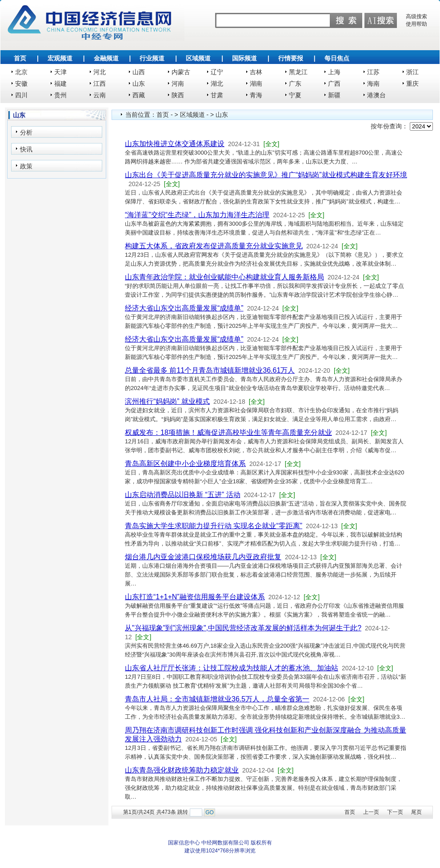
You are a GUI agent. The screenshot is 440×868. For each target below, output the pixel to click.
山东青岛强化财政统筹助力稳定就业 (182, 770)
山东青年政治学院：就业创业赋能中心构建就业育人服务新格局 (224, 277)
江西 (100, 84)
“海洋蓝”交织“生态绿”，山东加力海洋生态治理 (197, 215)
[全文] (272, 144)
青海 (256, 95)
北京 (21, 72)
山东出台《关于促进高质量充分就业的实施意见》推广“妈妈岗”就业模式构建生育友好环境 (266, 175)
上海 (334, 72)
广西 (334, 84)
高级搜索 (416, 16)
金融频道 (106, 58)
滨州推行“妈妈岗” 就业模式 (167, 401)
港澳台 (376, 95)
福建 (60, 84)
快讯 (26, 149)
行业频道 (152, 58)
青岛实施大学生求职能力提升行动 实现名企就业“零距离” (214, 526)
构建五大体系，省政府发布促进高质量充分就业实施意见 (214, 246)
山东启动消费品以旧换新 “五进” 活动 (183, 495)
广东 (295, 84)
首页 (20, 58)
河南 (178, 84)
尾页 (416, 812)
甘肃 (217, 95)
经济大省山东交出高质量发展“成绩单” (184, 308)
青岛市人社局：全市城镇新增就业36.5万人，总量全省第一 (217, 699)
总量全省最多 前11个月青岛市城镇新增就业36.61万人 (210, 370)
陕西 (178, 95)
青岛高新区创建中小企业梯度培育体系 (185, 464)
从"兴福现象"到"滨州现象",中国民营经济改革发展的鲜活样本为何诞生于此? (243, 628)
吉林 (256, 72)
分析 (26, 132)
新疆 (334, 95)
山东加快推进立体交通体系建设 (175, 144)
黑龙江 (298, 72)
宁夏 (295, 95)
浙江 (412, 72)
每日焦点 (337, 58)
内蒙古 (181, 72)
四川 (21, 95)
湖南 (256, 84)
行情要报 (291, 58)
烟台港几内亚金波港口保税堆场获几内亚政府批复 (203, 557)
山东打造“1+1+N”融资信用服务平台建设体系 (195, 597)
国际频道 (244, 58)
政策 (26, 166)
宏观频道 (60, 58)
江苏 (373, 72)
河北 (100, 72)
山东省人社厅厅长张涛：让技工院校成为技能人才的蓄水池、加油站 (232, 668)
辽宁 (217, 72)
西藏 (139, 95)
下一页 (395, 812)
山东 (139, 84)
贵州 (60, 95)
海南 (373, 84)
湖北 (217, 84)
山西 (139, 72)
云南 (100, 95)
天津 (60, 72)
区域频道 (198, 58)
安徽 (21, 84)
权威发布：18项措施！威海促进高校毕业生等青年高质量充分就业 (228, 432)
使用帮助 (416, 24)
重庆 (412, 84)
